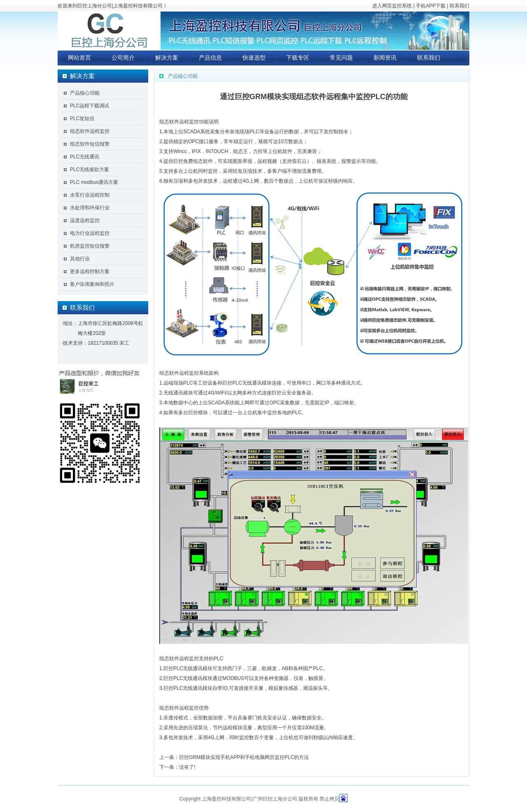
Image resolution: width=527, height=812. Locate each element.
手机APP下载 (431, 6)
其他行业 (80, 259)
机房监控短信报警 (90, 246)
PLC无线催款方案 (90, 169)
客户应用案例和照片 (92, 284)
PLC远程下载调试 (90, 106)
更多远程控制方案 (90, 271)
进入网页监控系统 (392, 6)
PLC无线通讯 (85, 157)
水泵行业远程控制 (90, 195)
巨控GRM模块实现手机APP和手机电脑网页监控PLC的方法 (244, 757)
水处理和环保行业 (90, 208)
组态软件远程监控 (90, 131)
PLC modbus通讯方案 (94, 182)
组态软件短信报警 (90, 144)
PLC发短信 (82, 118)
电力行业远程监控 (90, 233)
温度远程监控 (85, 220)
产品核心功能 (85, 93)
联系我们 (459, 6)
